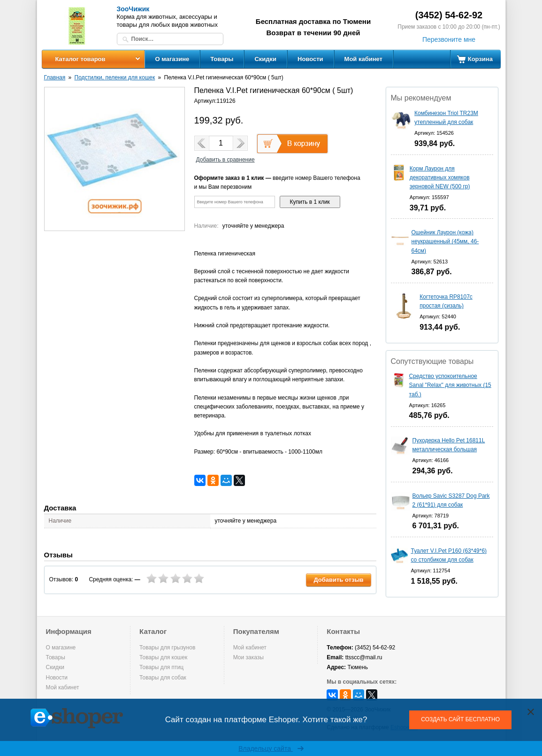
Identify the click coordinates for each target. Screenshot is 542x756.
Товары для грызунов (167, 648)
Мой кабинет (363, 59)
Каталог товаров (80, 59)
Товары (222, 59)
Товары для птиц (161, 667)
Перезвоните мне (449, 39)
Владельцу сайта (271, 748)
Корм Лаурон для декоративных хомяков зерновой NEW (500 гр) (440, 177)
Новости (310, 59)
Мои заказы (248, 657)
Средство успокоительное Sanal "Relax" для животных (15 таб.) (450, 385)
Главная (55, 77)
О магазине (172, 59)
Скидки (265, 59)
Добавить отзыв (338, 580)
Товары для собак (163, 678)
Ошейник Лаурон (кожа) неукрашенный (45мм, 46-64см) (445, 241)
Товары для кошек (163, 657)
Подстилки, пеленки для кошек (115, 77)
